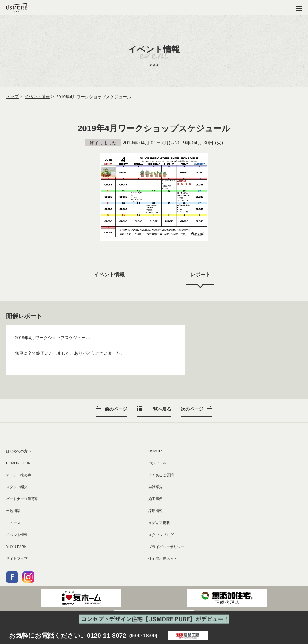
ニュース (13, 524)
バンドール (157, 463)
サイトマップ (17, 560)
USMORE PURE (19, 463)
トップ (12, 97)
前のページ (115, 409)
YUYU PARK (16, 548)
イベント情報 (37, 97)
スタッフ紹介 (17, 488)
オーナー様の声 (19, 475)
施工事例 (156, 500)
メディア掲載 (159, 524)
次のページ (193, 409)
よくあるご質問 (161, 475)
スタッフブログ (161, 536)
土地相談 (13, 512)
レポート (201, 275)
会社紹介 (156, 488)
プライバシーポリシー (166, 548)
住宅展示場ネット (163, 560)
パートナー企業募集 (22, 500)
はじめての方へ (19, 451)
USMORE (156, 451)
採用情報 (156, 512)
